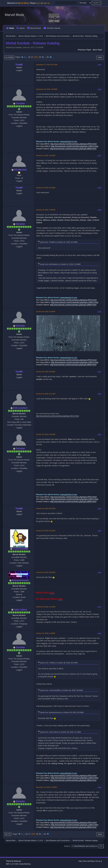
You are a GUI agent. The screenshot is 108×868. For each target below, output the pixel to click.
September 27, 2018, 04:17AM (47, 65)
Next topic (98, 50)
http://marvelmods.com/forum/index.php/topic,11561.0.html (75, 146)
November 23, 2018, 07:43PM (46, 787)
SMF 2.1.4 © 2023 (12, 864)
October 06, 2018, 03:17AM (46, 394)
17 (32, 57)
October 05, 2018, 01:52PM (46, 312)
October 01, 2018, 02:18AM (46, 188)
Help (80, 861)
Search (21, 28)
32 (48, 57)
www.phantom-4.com (69, 142)
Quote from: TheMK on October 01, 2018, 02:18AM (59, 242)
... (27, 57)
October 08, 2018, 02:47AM (46, 509)
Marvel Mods (14, 15)
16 (29, 57)
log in (38, 3)
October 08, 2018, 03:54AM (46, 531)
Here (52, 593)
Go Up (8, 834)
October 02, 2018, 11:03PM (46, 210)
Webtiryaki (17, 861)
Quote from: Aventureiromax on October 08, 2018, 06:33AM (62, 712)
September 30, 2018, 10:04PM (47, 89)
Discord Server (34, 28)
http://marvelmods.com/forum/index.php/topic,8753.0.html (74, 144)
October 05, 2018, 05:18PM (46, 372)
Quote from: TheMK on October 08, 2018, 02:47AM (59, 663)
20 (43, 57)
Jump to (67, 846)
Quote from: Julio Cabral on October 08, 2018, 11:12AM (60, 732)
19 (40, 57)
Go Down (9, 57)
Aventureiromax (20, 580)
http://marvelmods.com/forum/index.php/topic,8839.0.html (73, 149)
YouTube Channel (52, 28)
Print (100, 58)
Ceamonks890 (20, 549)
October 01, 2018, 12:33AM (46, 155)
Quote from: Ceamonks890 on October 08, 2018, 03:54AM (61, 690)
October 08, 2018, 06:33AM (46, 572)
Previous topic (84, 50)
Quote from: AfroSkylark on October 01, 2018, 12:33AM (60, 264)
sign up (46, 3)
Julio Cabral (20, 610)
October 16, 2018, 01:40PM (46, 633)
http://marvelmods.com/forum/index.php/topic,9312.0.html (57, 416)
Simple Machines (25, 864)
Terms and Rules (89, 861)
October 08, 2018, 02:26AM (46, 434)
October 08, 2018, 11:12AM (46, 607)
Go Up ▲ (99, 861)
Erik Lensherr (20, 408)
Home (10, 28)
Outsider (20, 103)
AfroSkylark (20, 170)
